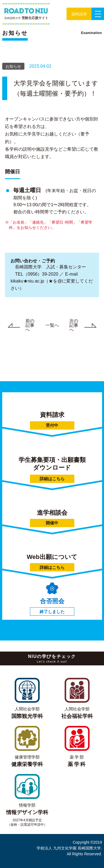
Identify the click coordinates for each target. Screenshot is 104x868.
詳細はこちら (52, 479)
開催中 (52, 523)
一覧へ (52, 325)
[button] (79, 14)
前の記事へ (18, 325)
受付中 (52, 425)
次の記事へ (86, 325)
